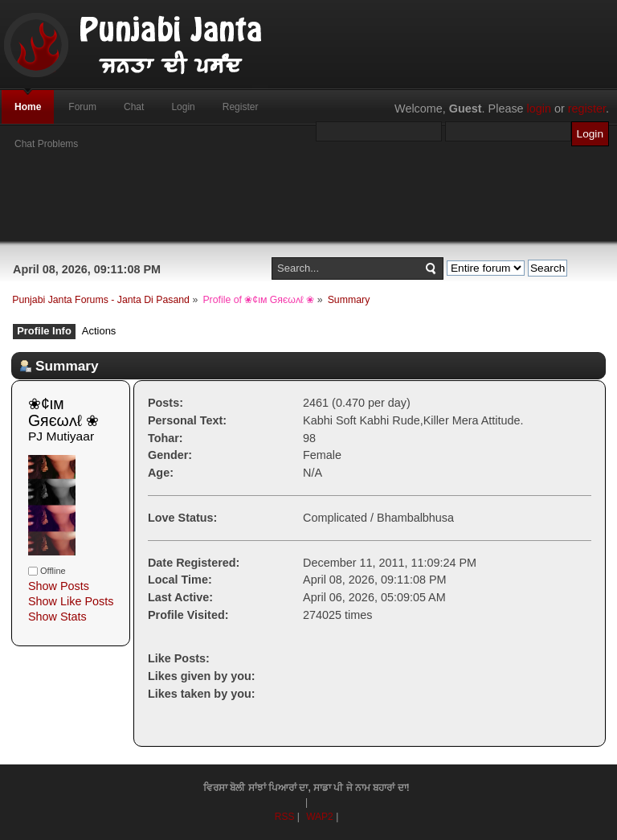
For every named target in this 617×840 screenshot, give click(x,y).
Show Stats (57, 617)
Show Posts (59, 586)
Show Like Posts (71, 601)
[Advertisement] (308, 205)
